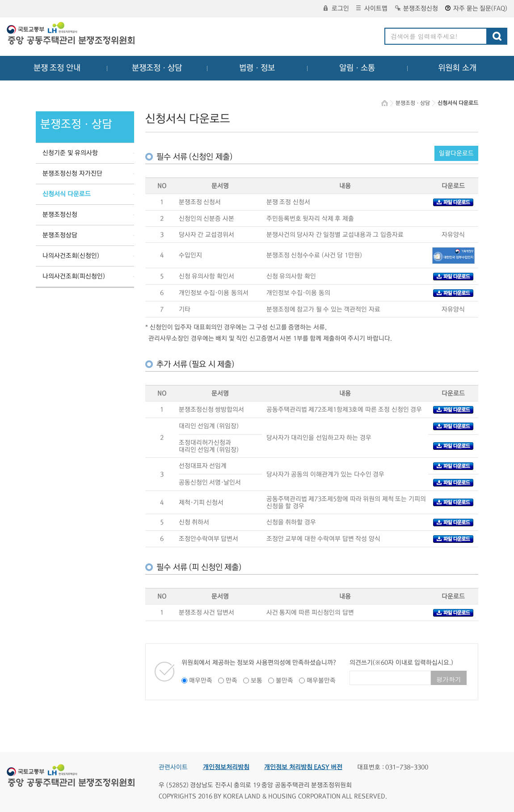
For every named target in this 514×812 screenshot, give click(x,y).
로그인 (336, 8)
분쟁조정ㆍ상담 (157, 68)
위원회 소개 (457, 68)
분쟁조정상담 (60, 235)
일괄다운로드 (456, 153)
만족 (232, 681)
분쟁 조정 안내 (57, 68)
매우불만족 (321, 681)
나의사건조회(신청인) (71, 256)
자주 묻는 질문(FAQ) (476, 8)
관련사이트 (173, 767)
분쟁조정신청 (417, 8)
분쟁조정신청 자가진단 (72, 173)
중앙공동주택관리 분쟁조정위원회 (72, 34)
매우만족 (201, 681)
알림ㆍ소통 (357, 68)
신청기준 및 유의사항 (70, 153)
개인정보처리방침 (226, 767)
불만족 (284, 681)
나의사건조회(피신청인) (74, 276)
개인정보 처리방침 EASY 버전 (303, 767)
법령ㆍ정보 (257, 68)
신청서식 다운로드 (67, 194)
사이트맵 (372, 8)
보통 (257, 681)
